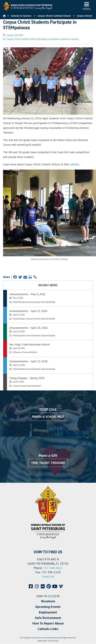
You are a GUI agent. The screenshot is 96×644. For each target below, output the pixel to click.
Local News (54, 39)
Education (42, 39)
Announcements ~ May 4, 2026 (27, 294)
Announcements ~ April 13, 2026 (28, 361)
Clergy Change (19, 386)
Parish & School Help (48, 417)
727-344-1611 (53, 568)
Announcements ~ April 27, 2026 (28, 311)
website (75, 164)
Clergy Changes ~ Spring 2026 (27, 378)
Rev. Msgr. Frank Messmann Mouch (30, 344)
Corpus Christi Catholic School (22, 39)
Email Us (48, 577)
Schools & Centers (70, 39)
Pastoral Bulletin (48, 302)
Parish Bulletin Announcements (27, 302)
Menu (87, 6)
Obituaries (17, 352)
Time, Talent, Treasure (48, 463)
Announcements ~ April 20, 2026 (28, 328)
